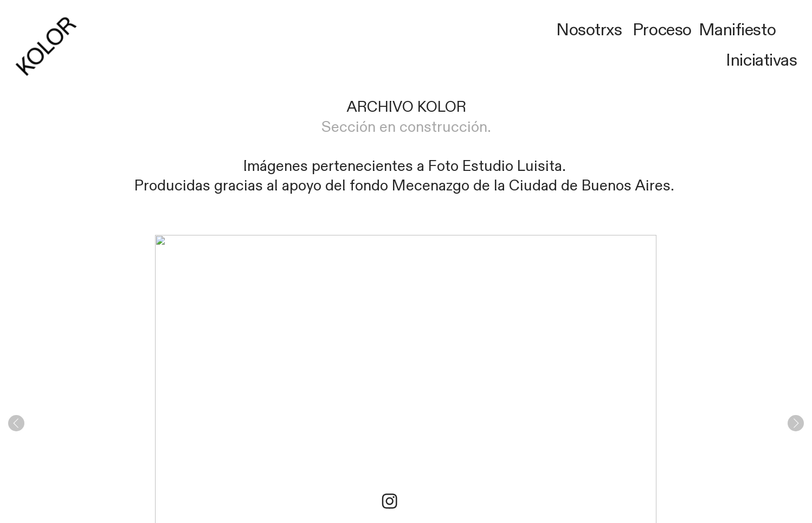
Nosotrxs (589, 30)
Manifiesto (737, 30)
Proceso (662, 30)
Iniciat (747, 60)
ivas (783, 60)
